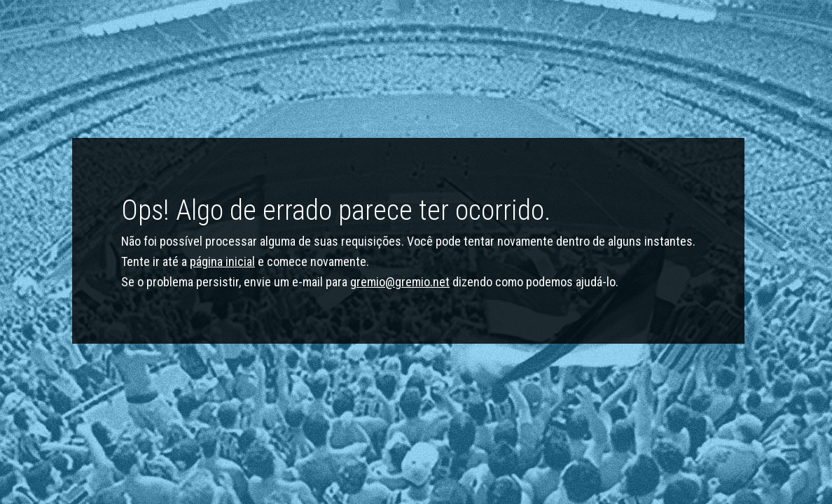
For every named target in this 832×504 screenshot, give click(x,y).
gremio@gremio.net (400, 282)
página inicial (222, 261)
